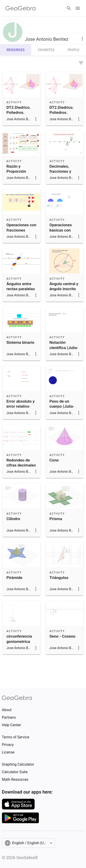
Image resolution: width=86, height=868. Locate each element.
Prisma (56, 519)
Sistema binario (20, 342)
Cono (54, 460)
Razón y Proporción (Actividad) (16, 171)
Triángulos (59, 578)
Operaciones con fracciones (21, 227)
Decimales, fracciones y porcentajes (60, 171)
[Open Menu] (78, 8)
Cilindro (13, 519)
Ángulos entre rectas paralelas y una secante (21, 289)
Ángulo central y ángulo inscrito (64, 286)
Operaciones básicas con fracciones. (61, 230)
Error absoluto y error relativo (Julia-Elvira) (21, 406)
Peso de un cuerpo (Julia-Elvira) (62, 406)
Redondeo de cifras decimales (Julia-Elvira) (21, 465)
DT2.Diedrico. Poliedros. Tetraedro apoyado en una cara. (21, 118)
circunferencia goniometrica (19, 639)
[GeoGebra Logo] (21, 8)
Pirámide (14, 578)
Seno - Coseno (62, 636)
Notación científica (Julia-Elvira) (64, 348)
